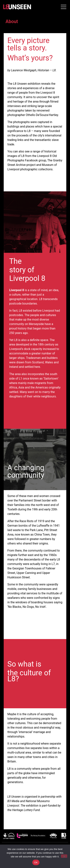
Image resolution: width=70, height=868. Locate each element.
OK (36, 863)
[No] (64, 856)
